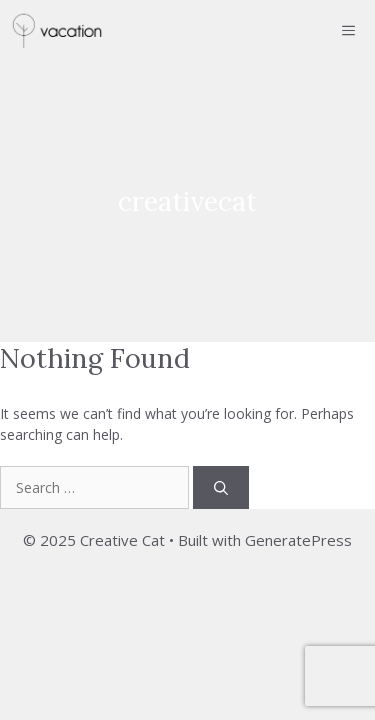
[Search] (221, 487)
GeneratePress (298, 540)
